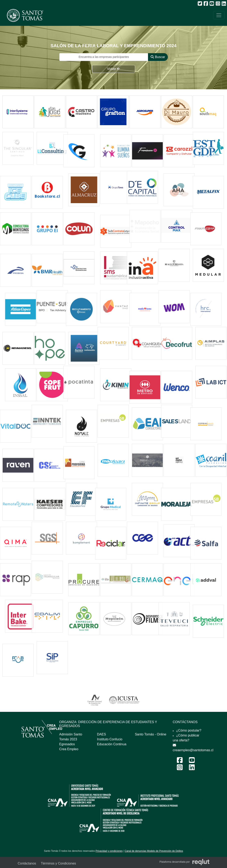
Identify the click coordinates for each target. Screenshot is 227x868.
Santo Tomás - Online (151, 734)
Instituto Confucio (110, 739)
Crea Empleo (69, 749)
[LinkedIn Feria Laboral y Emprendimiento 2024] (192, 769)
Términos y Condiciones (59, 863)
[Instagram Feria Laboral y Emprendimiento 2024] (180, 769)
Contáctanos (27, 863)
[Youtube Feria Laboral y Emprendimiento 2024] (192, 761)
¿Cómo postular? (189, 730)
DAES (102, 734)
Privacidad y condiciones (109, 851)
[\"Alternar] (219, 15)
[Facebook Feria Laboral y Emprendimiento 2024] (180, 761)
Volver (113, 69)
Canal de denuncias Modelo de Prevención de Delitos (154, 851)
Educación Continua (112, 744)
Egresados (67, 744)
